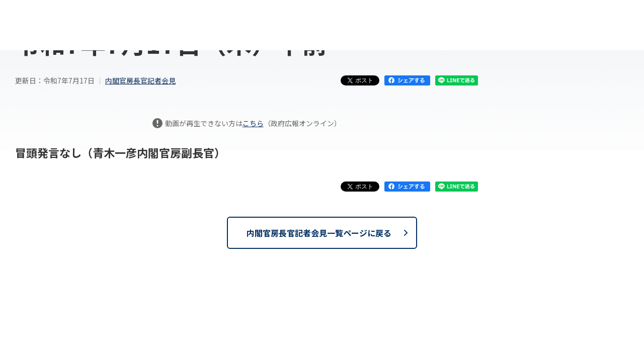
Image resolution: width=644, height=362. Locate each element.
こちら (253, 123)
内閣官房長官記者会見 (140, 80)
